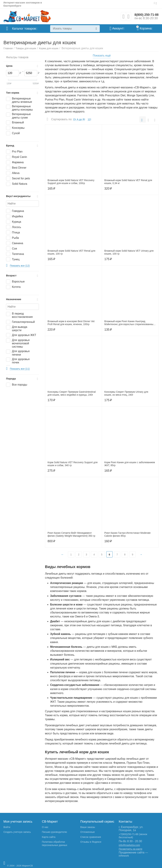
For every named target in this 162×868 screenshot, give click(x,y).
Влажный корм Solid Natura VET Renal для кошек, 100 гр (71, 252)
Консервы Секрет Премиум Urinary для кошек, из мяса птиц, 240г (126, 393)
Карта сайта (49, 837)
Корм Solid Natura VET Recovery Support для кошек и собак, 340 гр (73, 464)
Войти (7, 827)
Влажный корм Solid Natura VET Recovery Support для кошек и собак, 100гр (71, 182)
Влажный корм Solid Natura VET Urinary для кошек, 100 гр (129, 252)
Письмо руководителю (54, 832)
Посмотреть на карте (131, 849)
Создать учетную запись (17, 832)
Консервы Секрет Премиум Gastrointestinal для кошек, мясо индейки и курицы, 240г (72, 393)
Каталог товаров (24, 29)
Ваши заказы (88, 827)
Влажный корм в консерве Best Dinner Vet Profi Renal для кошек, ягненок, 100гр (71, 323)
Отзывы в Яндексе (91, 842)
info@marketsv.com (129, 845)
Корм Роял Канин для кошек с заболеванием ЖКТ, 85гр (130, 464)
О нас (45, 827)
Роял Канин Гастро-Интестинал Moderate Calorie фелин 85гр (128, 534)
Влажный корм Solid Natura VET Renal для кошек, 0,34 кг (128, 182)
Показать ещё (102, 56)
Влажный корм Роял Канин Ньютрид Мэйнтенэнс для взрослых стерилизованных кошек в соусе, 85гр (129, 323)
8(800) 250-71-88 (147, 15)
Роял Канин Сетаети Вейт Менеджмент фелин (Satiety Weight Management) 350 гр (71, 534)
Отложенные (88, 832)
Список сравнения (91, 837)
